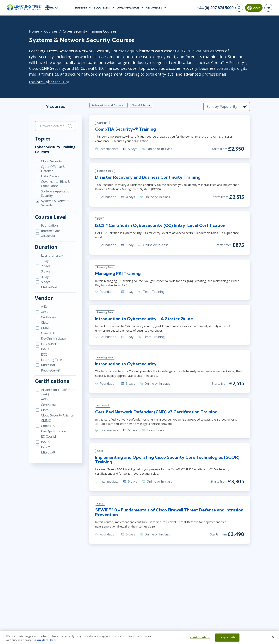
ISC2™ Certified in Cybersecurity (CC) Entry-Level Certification (160, 225)
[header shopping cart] (268, 8)
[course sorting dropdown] (227, 106)
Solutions (102, 8)
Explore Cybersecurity (49, 82)
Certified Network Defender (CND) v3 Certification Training (156, 412)
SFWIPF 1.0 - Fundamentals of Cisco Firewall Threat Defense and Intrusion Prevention (169, 512)
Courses (51, 31)
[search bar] (56, 126)
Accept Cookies (227, 639)
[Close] (273, 639)
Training (80, 8)
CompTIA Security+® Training (126, 129)
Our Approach (128, 8)
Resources (154, 8)
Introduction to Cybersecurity (126, 364)
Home (34, 31)
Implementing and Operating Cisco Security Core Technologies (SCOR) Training (167, 460)
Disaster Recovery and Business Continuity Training (148, 177)
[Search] (239, 8)
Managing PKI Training (118, 273)
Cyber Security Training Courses (55, 149)
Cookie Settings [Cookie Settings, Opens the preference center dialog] (200, 639)
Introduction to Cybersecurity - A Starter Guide (144, 319)
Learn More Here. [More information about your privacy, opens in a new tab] (45, 642)
